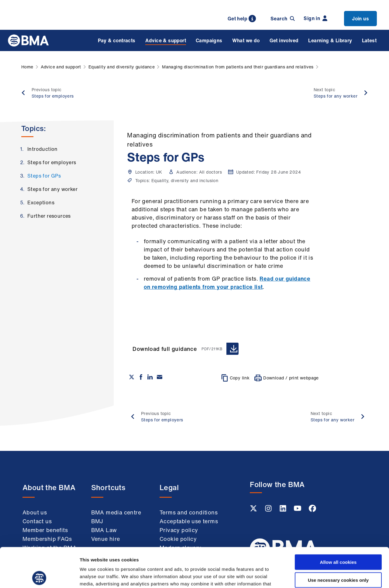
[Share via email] (160, 377)
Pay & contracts (117, 40)
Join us (360, 19)
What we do (246, 40)
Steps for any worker (52, 189)
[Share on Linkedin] (150, 377)
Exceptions (41, 202)
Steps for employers (52, 162)
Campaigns (209, 40)
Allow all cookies (338, 522)
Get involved (284, 40)
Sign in (315, 18)
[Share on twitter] (132, 377)
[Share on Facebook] (141, 377)
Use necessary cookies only (338, 540)
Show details (319, 576)
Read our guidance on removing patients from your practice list (227, 283)
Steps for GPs (44, 176)
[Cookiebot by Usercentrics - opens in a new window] (39, 576)
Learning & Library (330, 40)
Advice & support (166, 40)
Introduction (43, 149)
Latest (369, 40)
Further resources (49, 216)
